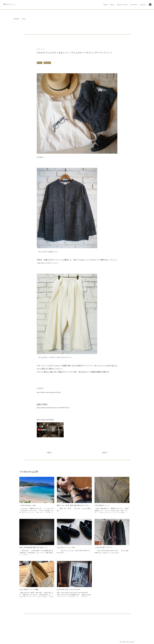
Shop (106, 5)
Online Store (122, 5)
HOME (17, 19)
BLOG (40, 63)
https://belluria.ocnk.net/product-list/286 (49, 392)
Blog (112, 5)
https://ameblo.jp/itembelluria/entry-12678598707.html (53, 408)
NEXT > (105, 453)
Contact (143, 5)
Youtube (134, 5)
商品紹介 (47, 63)
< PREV (49, 453)
